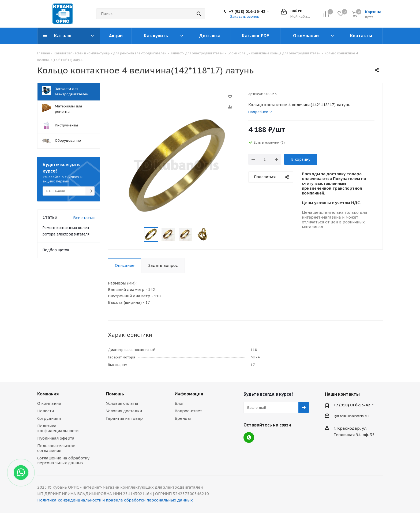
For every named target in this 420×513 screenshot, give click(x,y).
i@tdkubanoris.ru (351, 416)
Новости (46, 411)
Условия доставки (124, 411)
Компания (48, 394)
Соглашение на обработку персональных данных (63, 460)
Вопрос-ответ (188, 411)
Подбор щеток (56, 250)
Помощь (115, 394)
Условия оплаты (122, 403)
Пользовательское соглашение (56, 448)
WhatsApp (249, 437)
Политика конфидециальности (58, 428)
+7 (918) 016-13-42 (247, 12)
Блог (179, 403)
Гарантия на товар (124, 418)
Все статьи (84, 218)
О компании (49, 403)
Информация (189, 394)
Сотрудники (49, 418)
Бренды (183, 418)
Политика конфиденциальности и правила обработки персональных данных (115, 500)
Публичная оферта (56, 438)
